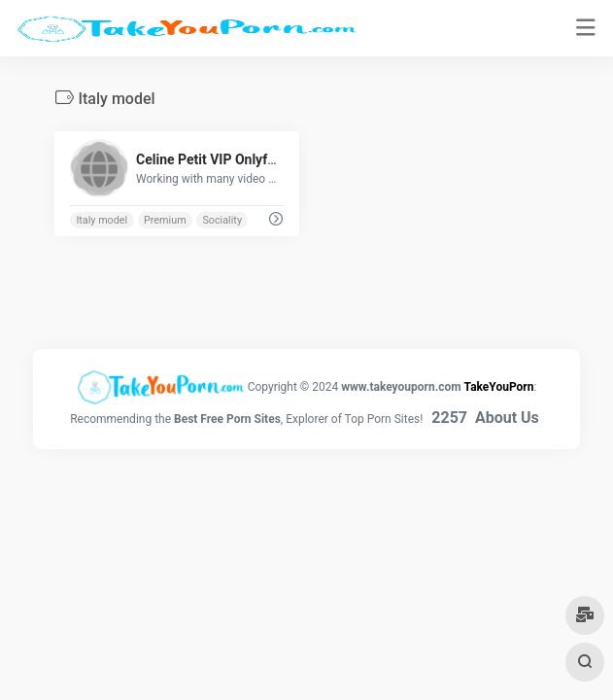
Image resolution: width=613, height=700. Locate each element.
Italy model (102, 220)
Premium (165, 220)
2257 (449, 418)
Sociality (222, 220)
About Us (507, 418)
